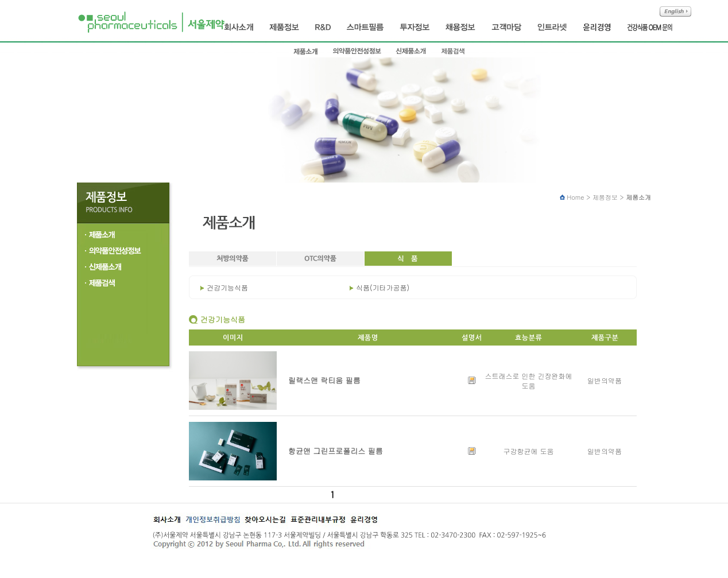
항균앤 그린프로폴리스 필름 (336, 451)
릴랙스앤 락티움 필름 (324, 380)
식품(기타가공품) (383, 287)
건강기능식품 (227, 287)
